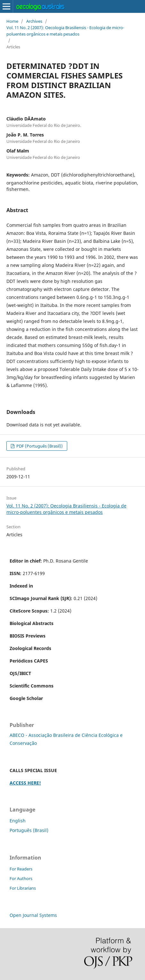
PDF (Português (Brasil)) (39, 446)
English (18, 821)
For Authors (21, 878)
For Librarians (23, 888)
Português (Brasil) (29, 830)
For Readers (21, 869)
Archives (34, 21)
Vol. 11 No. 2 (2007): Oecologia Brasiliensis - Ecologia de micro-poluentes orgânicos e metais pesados (65, 31)
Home (12, 21)
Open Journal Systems (33, 915)
